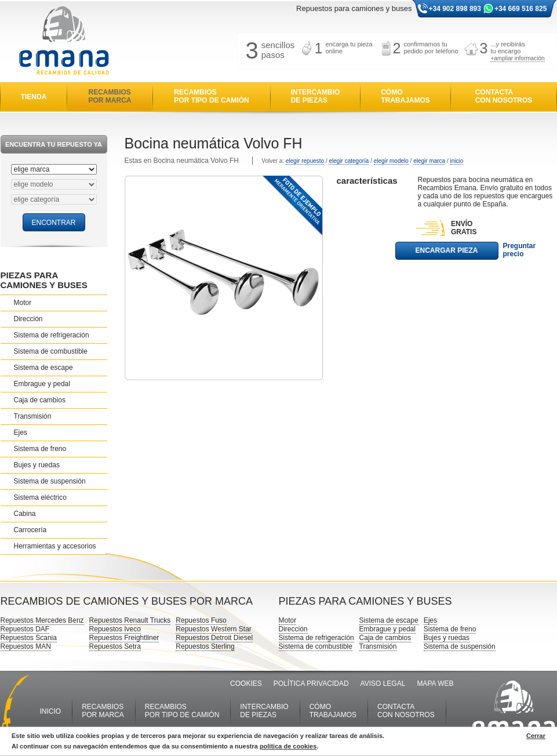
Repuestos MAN (26, 646)
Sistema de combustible (51, 351)
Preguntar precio (520, 250)
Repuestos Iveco (115, 629)
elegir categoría (349, 161)
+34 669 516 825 (520, 9)
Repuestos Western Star (214, 629)
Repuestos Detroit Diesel (214, 638)
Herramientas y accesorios (55, 546)
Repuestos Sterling (205, 646)
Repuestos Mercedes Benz (42, 620)
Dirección (28, 319)
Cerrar (536, 736)
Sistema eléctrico (40, 497)
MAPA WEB (435, 684)
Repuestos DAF (25, 629)
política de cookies (288, 746)
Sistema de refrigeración (52, 335)
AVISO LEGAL (383, 684)
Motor (23, 303)
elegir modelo (391, 161)
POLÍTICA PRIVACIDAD (311, 684)
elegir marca (429, 161)
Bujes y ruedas (37, 465)
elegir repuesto (305, 161)
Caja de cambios (40, 400)
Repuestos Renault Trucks (130, 620)
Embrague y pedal (42, 384)
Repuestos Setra (115, 646)
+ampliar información (517, 58)
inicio (457, 161)
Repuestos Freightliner (124, 638)
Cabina (25, 514)
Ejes (21, 432)
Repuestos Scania (29, 638)
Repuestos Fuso (201, 620)
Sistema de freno (40, 449)
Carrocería (30, 530)
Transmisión (33, 416)
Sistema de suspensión (50, 481)
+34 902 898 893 (455, 9)
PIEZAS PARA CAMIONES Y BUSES (44, 280)
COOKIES (246, 684)
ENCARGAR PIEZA (446, 250)
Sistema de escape (43, 368)
